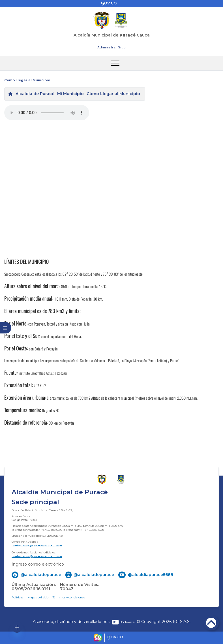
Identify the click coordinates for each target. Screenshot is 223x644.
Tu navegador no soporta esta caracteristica (47, 113)
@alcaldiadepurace (41, 575)
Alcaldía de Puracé (35, 94)
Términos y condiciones (69, 597)
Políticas (17, 597)
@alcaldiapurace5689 (151, 575)
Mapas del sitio (38, 597)
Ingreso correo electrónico (38, 564)
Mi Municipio (70, 94)
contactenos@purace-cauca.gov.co (37, 545)
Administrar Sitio (111, 47)
